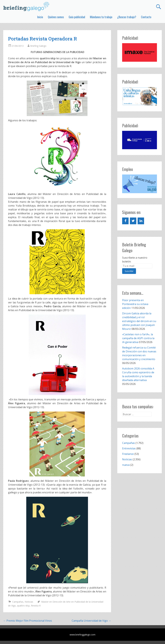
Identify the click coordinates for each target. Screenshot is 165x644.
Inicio (40, 17)
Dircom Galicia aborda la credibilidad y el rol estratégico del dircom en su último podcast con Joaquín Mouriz (139, 321)
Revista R (36, 606)
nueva (126, 465)
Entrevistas (129, 448)
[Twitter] (133, 221)
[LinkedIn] (141, 221)
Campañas (18, 602)
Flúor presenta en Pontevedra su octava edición (135, 304)
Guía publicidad (77, 17)
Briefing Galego (38, 46)
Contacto (146, 17)
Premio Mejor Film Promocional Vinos (28, 621)
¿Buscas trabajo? (127, 17)
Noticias (29, 602)
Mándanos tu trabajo (101, 17)
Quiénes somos (56, 17)
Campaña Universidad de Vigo (91, 621)
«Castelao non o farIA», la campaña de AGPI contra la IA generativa (138, 338)
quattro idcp (23, 606)
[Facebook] (125, 221)
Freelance (128, 454)
